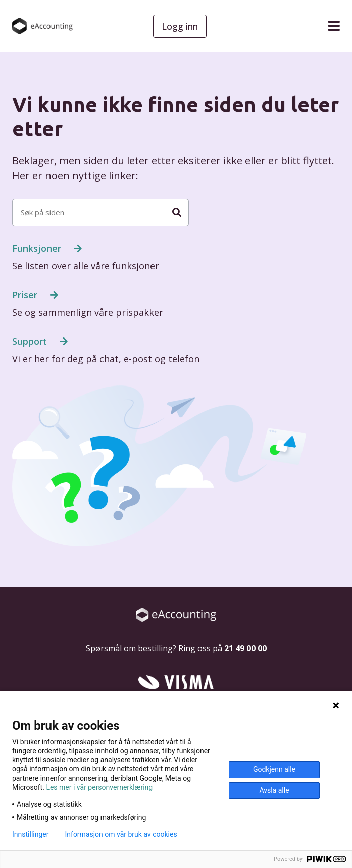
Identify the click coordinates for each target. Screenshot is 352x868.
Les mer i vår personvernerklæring (99, 787)
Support (31, 341)
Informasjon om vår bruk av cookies (121, 834)
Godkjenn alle (274, 769)
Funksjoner (38, 248)
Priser (26, 295)
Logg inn (180, 26)
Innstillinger (30, 834)
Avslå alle (274, 790)
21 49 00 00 (245, 648)
